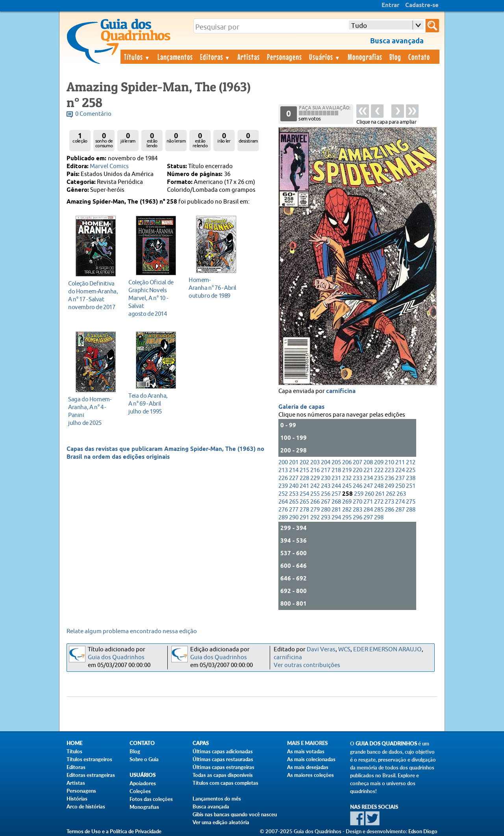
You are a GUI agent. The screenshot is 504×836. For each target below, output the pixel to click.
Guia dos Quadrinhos (116, 657)
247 (368, 486)
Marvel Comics (109, 166)
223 (389, 470)
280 (326, 510)
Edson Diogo (423, 831)
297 (368, 518)
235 (379, 478)
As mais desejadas (308, 767)
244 (336, 486)
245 (347, 486)
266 (315, 502)
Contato (419, 57)
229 (315, 478)
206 (347, 462)
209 (379, 462)
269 (347, 502)
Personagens (284, 57)
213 (283, 470)
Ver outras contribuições (307, 665)
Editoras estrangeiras (91, 775)
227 (294, 478)
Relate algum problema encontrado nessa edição (132, 631)
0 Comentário (93, 114)
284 (368, 510)
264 (283, 502)
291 (304, 518)
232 (347, 478)
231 (336, 478)
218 (336, 470)
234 (368, 478)
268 (336, 502)
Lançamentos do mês (217, 799)
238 (411, 478)
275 (411, 502)
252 (283, 494)
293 (326, 518)
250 (400, 486)
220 (358, 470)
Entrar (390, 6)
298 (379, 518)
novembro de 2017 (94, 295)
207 (358, 462)
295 (347, 518)
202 (304, 462)
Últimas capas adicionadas (223, 751)
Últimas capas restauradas (223, 759)
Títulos (137, 57)
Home (74, 743)
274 (400, 502)
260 (369, 494)
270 (358, 502)
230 (326, 478)
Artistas (249, 57)
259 (359, 494)
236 (389, 478)
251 (411, 486)
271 (368, 502)
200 (283, 462)
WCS (344, 650)
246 (358, 486)
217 (326, 470)
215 (304, 470)
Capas (201, 743)
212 (411, 462)
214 (294, 470)
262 (391, 494)
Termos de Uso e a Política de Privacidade (114, 831)
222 (379, 470)
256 (326, 494)
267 (326, 502)
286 (389, 510)
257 (336, 494)
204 (326, 462)
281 (336, 510)
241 (304, 486)
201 (294, 462)
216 (315, 470)
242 (315, 486)
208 (368, 462)
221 (368, 470)
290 (294, 518)
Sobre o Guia (144, 759)
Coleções (140, 791)
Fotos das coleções (151, 799)
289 (283, 518)
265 (294, 502)
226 (283, 478)
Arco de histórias (86, 806)
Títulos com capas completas (225, 783)
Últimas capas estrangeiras (223, 767)
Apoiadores (143, 783)
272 (379, 502)
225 (411, 470)
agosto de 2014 (154, 298)
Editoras (215, 57)
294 (336, 518)
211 (400, 462)
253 (294, 494)
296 (358, 518)
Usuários (325, 57)
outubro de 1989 (214, 288)
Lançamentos (175, 57)
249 (389, 486)
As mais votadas (306, 751)
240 (294, 486)
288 (411, 510)
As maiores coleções (310, 775)
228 (304, 478)
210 (389, 462)
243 (326, 486)
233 (358, 478)
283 (358, 510)
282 (347, 510)
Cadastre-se (422, 6)
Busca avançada (211, 806)
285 (379, 510)
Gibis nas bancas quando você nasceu (235, 814)
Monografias (365, 57)
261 (380, 494)
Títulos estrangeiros (89, 759)
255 (315, 494)
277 (294, 510)
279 (315, 510)
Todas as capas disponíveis (223, 775)
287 (400, 510)
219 (347, 470)
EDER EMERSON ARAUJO (387, 650)
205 (336, 462)
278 (304, 510)
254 (304, 494)
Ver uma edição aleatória (221, 822)
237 (400, 478)
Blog (395, 57)
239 (283, 486)
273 (389, 502)
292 (315, 518)
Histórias (77, 799)
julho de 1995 (154, 403)
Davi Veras (321, 650)
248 (379, 486)
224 (400, 470)
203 (315, 462)
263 (401, 494)
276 (283, 510)
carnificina (341, 391)
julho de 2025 (94, 411)
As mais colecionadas (311, 759)
